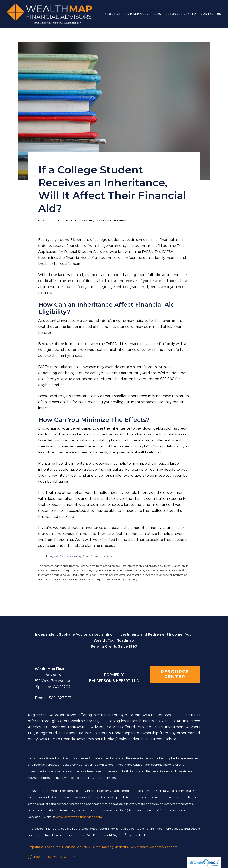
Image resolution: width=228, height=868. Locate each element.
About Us (113, 14)
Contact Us (211, 14)
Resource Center (181, 14)
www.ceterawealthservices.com (154, 847)
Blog (157, 14)
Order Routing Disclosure (111, 847)
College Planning (78, 221)
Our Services (137, 14)
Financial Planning (112, 221)
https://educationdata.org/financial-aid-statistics (80, 556)
